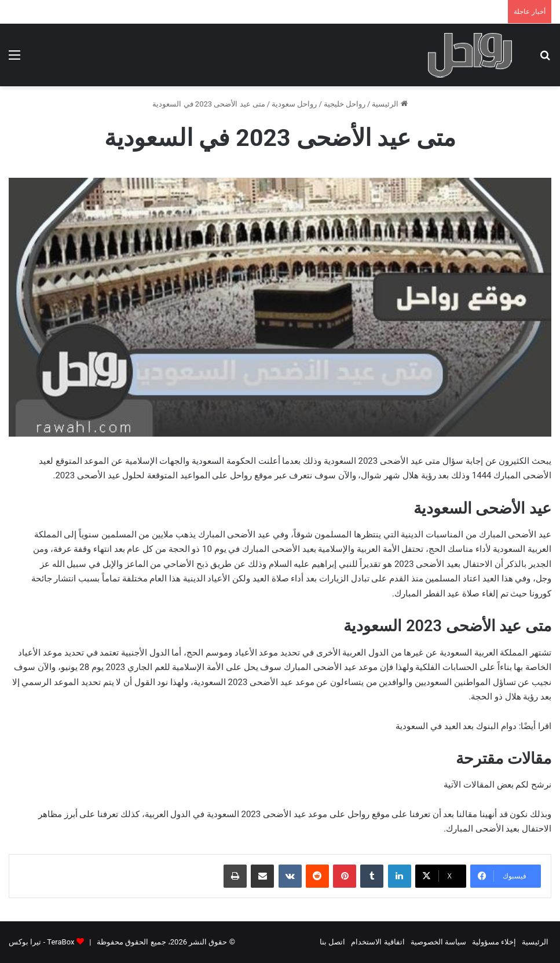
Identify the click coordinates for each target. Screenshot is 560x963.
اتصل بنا (332, 942)
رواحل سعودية (294, 104)
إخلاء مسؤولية (494, 942)
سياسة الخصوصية (438, 942)
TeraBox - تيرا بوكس (41, 942)
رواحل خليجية (345, 104)
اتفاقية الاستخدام (378, 942)
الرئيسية (389, 104)
